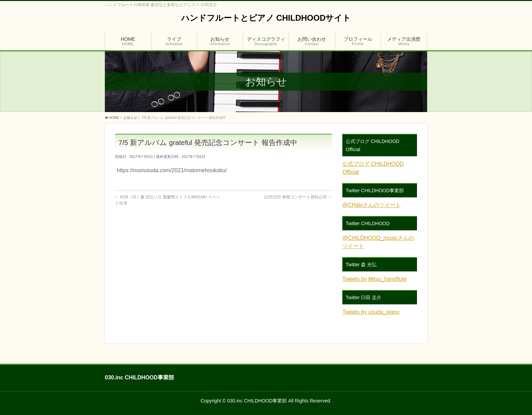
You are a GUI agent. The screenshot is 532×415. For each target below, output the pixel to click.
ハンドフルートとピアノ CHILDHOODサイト (266, 18)
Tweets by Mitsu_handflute (374, 279)
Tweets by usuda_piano (371, 312)
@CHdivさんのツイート (372, 205)
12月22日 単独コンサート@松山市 (298, 197)
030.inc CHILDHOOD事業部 (257, 401)
